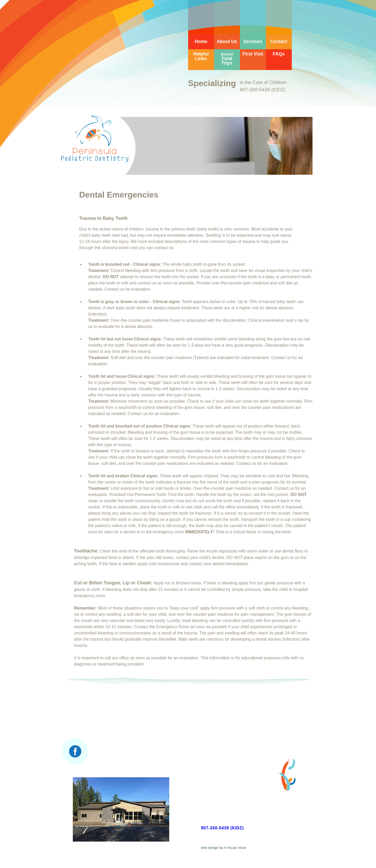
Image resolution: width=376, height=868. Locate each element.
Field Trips (227, 59)
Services (253, 41)
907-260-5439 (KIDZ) (222, 828)
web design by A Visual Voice (224, 848)
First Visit (253, 54)
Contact (279, 41)
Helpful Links (201, 56)
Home (201, 41)
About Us (227, 41)
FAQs (279, 54)
